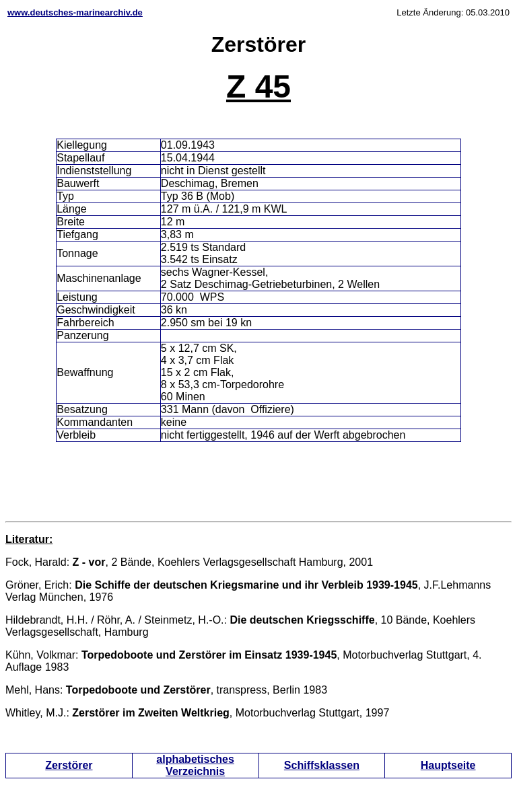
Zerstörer (69, 765)
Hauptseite (448, 765)
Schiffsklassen (322, 765)
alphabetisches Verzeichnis (195, 765)
